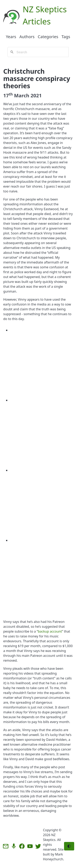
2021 (36, 95)
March (22, 95)
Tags (66, 37)
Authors (27, 37)
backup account (50, 631)
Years (11, 37)
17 (8, 95)
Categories (48, 37)
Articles (37, 21)
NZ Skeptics (45, 9)
